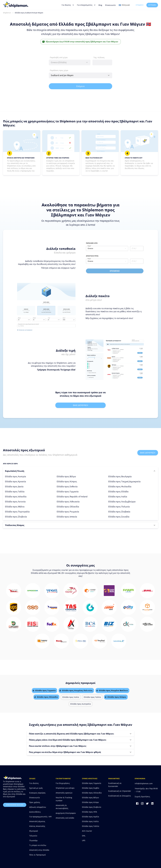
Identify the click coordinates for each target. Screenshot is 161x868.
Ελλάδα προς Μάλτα (15, 507)
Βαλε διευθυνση (80, 405)
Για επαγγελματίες (86, 5)
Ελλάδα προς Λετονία (15, 502)
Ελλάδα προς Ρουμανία (68, 512)
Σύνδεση (140, 5)
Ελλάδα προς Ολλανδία (68, 507)
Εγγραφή (152, 5)
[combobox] (70, 62)
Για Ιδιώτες (68, 5)
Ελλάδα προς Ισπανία (67, 517)
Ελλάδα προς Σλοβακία (119, 512)
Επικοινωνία (110, 5)
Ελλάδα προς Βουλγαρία (120, 476)
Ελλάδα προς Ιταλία (118, 497)
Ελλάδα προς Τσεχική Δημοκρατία (124, 482)
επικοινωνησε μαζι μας (15, 805)
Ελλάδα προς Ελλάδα (118, 492)
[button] (80, 471)
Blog (100, 5)
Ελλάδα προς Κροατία (15, 482)
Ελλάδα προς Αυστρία (15, 476)
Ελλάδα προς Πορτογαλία (17, 512)
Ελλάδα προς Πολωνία (119, 507)
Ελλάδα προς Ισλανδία (16, 497)
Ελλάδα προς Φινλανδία (120, 487)
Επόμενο (80, 86)
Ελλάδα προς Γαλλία (15, 492)
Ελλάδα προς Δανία (14, 487)
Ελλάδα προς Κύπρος (67, 482)
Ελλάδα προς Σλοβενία (16, 517)
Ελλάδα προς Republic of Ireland (72, 497)
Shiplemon (7, 13)
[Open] (109, 75)
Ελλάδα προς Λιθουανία (68, 502)
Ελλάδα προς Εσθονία (67, 487)
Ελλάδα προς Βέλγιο (66, 476)
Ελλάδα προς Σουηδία (119, 517)
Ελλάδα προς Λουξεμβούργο (122, 502)
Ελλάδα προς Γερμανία (68, 492)
